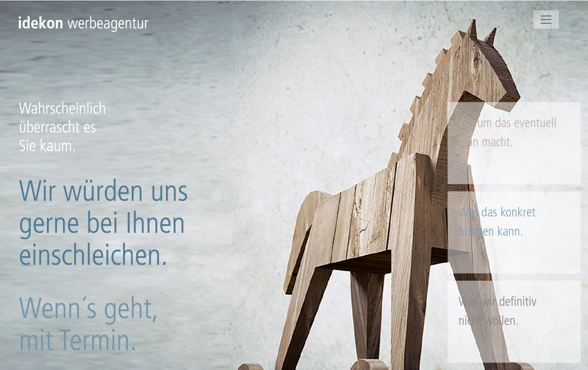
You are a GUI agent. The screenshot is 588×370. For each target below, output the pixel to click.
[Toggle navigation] (546, 20)
